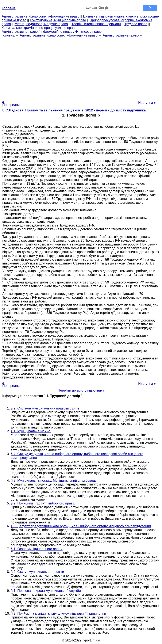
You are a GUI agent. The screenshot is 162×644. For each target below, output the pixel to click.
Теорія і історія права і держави (96, 24)
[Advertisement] (81, 67)
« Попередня (11, 103)
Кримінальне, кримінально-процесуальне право (39, 28)
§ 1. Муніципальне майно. (31, 431)
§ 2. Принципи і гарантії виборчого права (43, 503)
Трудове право (136, 24)
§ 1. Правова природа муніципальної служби (46, 591)
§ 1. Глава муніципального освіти (37, 549)
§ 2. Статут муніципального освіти (37, 572)
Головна (8, 35)
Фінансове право (88, 32)
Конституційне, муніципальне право (58, 20)
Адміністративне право (20, 32)
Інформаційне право (57, 32)
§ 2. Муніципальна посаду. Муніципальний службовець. (54, 481)
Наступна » (147, 103)
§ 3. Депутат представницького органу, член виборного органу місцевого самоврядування (81, 526)
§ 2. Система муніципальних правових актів (45, 408)
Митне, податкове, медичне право (41, 24)
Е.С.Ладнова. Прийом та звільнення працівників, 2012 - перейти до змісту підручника (74, 110)
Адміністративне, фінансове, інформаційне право (40, 16)
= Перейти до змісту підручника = (81, 390)
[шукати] (111, 8)
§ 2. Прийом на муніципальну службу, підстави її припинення (58, 613)
